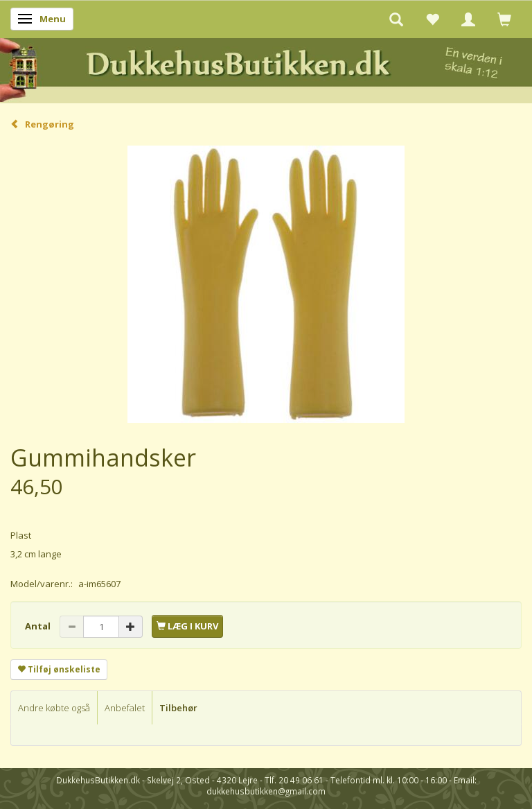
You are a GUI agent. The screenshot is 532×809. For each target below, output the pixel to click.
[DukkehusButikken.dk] (266, 68)
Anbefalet (125, 708)
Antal (39, 626)
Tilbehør (178, 708)
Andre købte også (54, 708)
